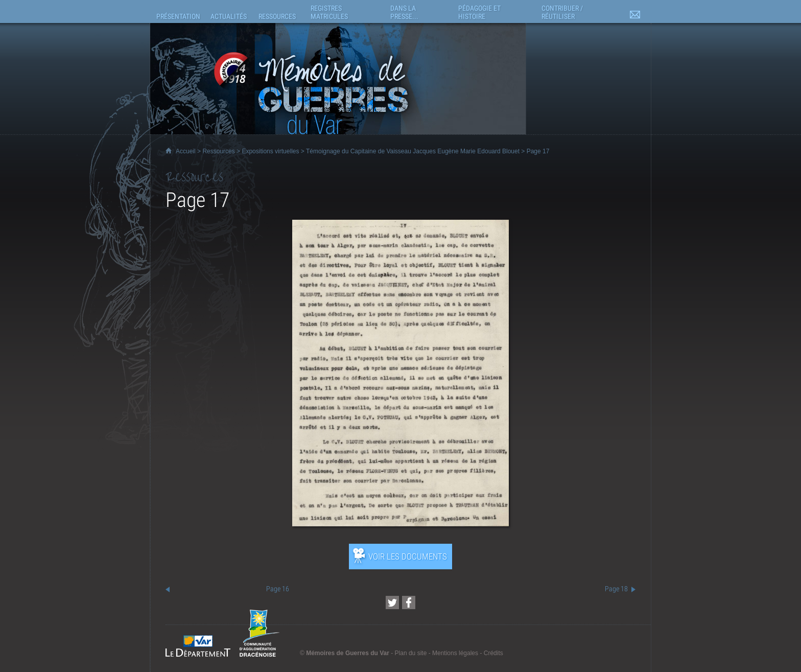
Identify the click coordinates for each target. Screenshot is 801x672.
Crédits (493, 653)
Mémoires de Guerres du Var (348, 653)
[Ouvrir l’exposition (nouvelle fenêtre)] (401, 524)
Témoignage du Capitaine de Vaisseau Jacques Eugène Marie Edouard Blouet (413, 151)
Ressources (218, 151)
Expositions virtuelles (270, 151)
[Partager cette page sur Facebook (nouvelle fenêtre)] (409, 603)
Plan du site (411, 653)
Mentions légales (455, 653)
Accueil (186, 151)
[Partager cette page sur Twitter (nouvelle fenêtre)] (392, 603)
